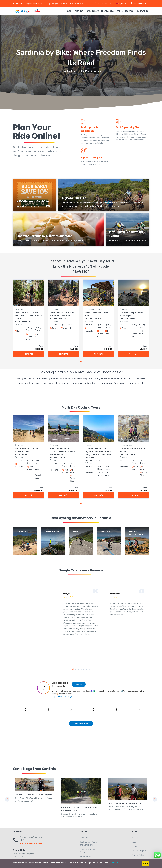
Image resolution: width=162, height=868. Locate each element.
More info (116, 863)
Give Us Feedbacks (88, 838)
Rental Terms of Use (87, 828)
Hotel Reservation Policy (88, 821)
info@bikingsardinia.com (34, 4)
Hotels (119, 11)
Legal (134, 812)
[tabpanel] (29, 318)
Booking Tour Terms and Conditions (88, 814)
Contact (135, 817)
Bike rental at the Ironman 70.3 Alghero (34, 765)
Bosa (75, 532)
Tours (69, 11)
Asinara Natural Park (136, 533)
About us (130, 11)
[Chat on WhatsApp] (157, 855)
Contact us (142, 11)
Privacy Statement (88, 834)
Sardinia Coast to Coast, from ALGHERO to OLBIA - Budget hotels (62, 451)
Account (135, 808)
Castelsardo (52, 532)
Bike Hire (80, 11)
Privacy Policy (138, 825)
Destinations (107, 11)
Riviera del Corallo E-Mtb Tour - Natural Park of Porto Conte (28, 316)
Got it (145, 864)
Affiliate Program (139, 821)
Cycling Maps (93, 11)
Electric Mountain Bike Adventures (124, 773)
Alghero (21, 532)
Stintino (105, 532)
